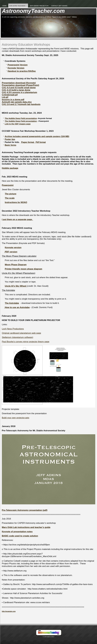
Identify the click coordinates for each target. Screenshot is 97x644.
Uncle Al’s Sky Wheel (16, 286)
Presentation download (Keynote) (19, 83)
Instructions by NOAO (16, 202)
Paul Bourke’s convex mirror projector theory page (26, 342)
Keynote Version (16, 68)
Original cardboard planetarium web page (21, 333)
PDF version (11, 252)
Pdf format (40, 142)
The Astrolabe (12, 303)
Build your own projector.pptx (16, 418)
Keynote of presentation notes (17, 532)
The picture (11, 194)
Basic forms (11, 145)
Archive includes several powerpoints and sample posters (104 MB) (37, 136)
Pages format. (28, 142)
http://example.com (9, 611)
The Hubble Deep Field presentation (21, 118)
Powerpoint (8, 185)
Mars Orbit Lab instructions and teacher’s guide (26, 527)
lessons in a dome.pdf (13, 100)
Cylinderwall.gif (10, 95)
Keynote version (13, 248)
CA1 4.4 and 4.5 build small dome (19, 88)
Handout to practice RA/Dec (22, 71)
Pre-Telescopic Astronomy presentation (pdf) (25, 510)
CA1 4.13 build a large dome (16, 90)
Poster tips (10, 139)
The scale (10, 198)
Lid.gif (5, 97)
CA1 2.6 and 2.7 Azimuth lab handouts (21, 104)
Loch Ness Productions (13, 329)
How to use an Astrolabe (17, 307)
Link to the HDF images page (18, 124)
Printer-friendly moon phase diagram (23, 269)
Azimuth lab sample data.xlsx (17, 102)
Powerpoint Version (18, 65)
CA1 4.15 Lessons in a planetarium (20, 92)
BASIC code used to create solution (20, 536)
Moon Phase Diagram (16, 265)
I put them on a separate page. (18, 219)
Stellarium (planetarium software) (18, 337)
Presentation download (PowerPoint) (21, 85)
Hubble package (10, 168)
